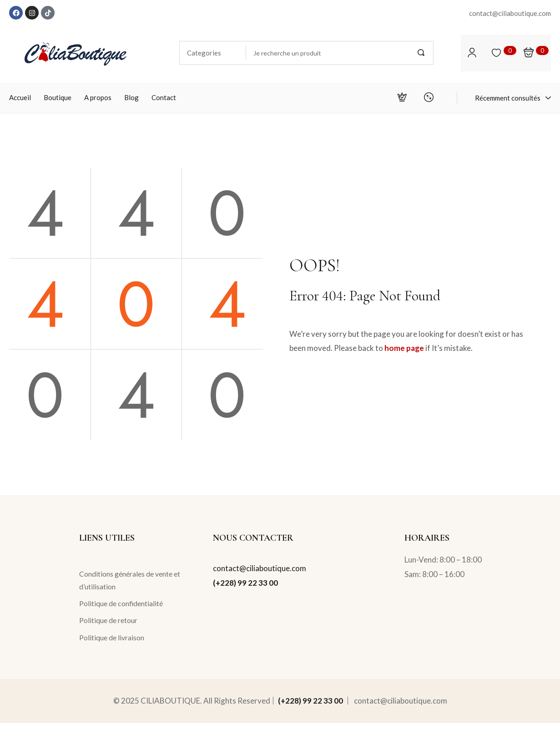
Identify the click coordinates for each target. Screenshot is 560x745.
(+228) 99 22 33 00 (245, 583)
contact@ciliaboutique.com (260, 568)
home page (404, 348)
